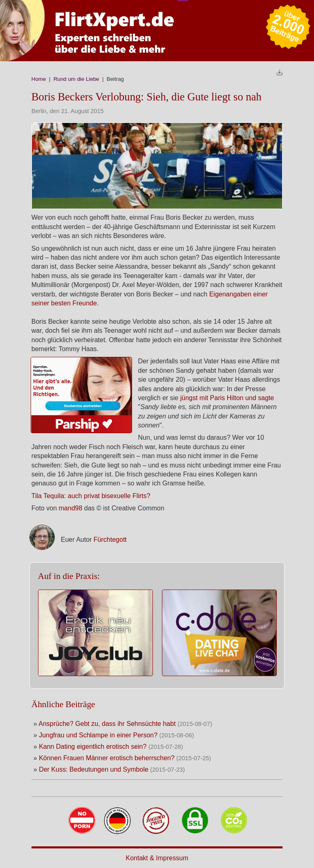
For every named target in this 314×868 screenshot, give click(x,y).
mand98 (72, 508)
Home (39, 79)
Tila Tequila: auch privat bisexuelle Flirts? (91, 496)
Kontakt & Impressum (157, 858)
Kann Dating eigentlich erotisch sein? (93, 747)
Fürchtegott (110, 540)
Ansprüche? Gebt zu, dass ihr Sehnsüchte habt (107, 724)
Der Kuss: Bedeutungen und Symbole (94, 769)
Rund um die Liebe (76, 79)
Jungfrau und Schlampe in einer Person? (98, 735)
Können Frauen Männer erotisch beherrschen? (107, 758)
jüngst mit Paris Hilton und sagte (227, 398)
